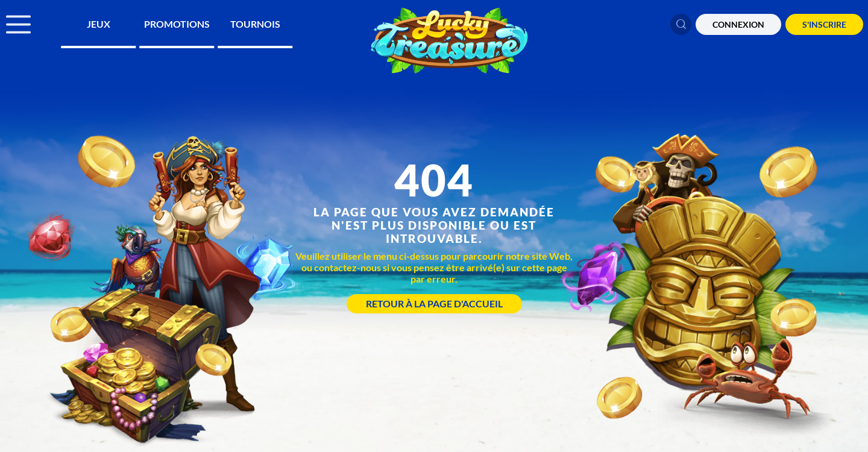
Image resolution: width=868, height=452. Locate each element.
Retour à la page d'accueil (434, 303)
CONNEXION (738, 24)
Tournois (255, 24)
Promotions (177, 24)
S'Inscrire (824, 24)
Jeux (99, 24)
